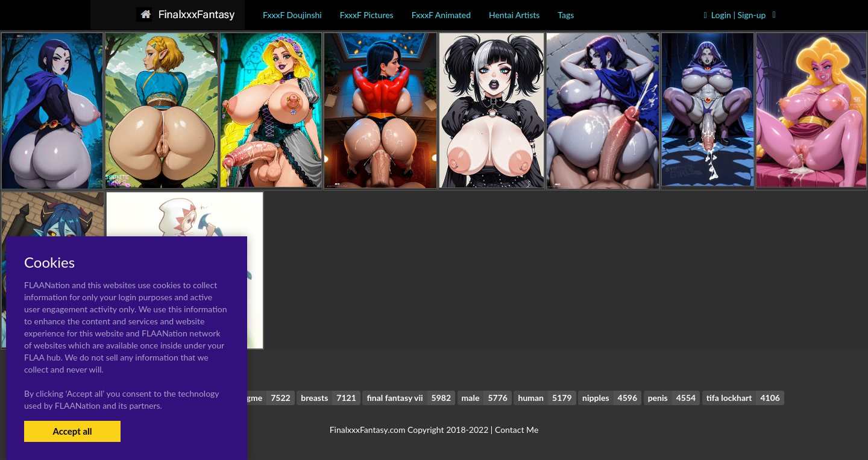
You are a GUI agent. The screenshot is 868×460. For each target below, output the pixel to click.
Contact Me (517, 430)
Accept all (72, 431)
